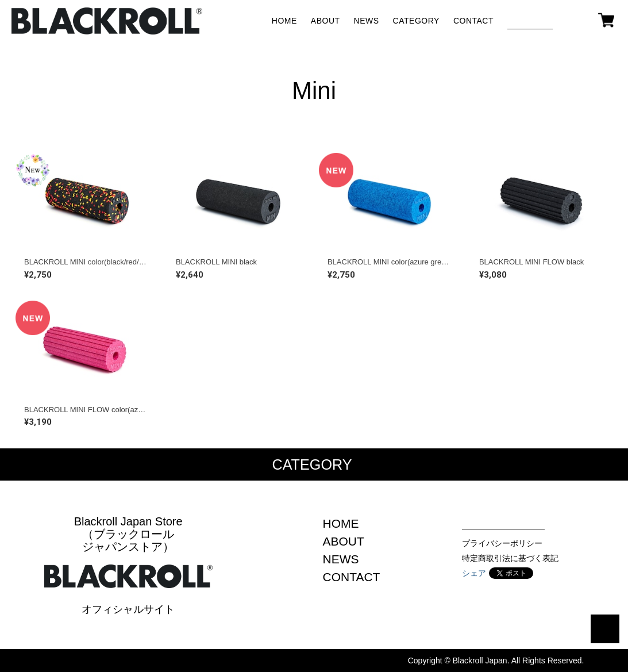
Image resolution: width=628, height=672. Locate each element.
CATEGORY (416, 21)
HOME (284, 21)
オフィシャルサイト (128, 609)
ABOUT (325, 21)
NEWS (367, 21)
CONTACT (473, 21)
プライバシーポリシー (502, 543)
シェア (474, 573)
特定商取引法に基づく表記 (510, 558)
